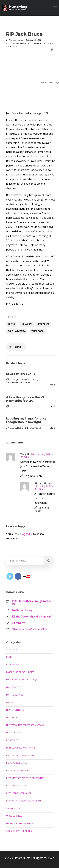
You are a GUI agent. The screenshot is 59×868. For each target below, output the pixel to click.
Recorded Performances (19, 793)
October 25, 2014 (33, 40)
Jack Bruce (44, 324)
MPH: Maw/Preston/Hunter (21, 748)
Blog (9, 44)
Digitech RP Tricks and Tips (20, 672)
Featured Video (14, 687)
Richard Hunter (16, 40)
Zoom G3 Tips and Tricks (19, 831)
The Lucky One (14, 808)
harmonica (26, 324)
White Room (38, 331)
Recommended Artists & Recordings (25, 778)
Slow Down (18, 623)
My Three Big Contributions (21, 755)
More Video (19, 44)
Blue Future (13, 664)
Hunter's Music (14, 717)
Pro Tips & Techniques (18, 770)
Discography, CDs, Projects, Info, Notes (27, 680)
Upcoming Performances (20, 823)
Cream (11, 324)
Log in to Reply (33, 476)
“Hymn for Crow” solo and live (29, 629)
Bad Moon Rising (22, 610)
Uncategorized (14, 816)
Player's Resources (17, 763)
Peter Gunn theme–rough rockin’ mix (31, 603)
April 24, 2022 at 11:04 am (44, 488)
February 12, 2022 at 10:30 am (37, 456)
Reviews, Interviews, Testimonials (24, 801)
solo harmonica (17, 331)
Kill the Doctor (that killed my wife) (32, 617)
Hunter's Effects (27, 380)
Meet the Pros (14, 733)
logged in (27, 534)
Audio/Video (13, 649)
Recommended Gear (18, 382)
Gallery (10, 702)
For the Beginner (15, 695)
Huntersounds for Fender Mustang (25, 725)
